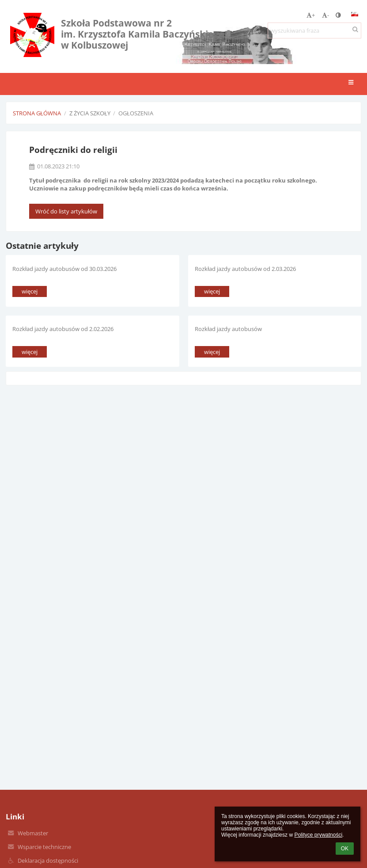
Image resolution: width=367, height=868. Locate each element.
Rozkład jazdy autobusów (228, 329)
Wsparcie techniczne (44, 847)
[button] (355, 14)
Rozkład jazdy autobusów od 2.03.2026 (245, 269)
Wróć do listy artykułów (66, 211)
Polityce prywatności (318, 835)
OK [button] (345, 849)
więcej (30, 291)
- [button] (325, 15)
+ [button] (311, 15)
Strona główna (37, 113)
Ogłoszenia (136, 113)
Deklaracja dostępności (48, 860)
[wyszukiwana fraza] (314, 30)
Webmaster (33, 833)
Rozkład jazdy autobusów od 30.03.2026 (64, 269)
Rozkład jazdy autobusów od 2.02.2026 (63, 329)
